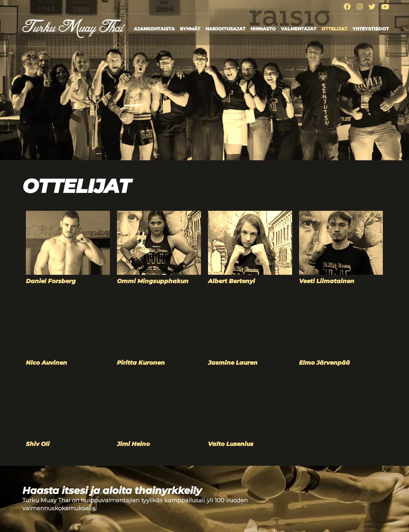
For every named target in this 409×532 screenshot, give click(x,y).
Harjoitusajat (225, 29)
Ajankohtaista (154, 29)
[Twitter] (372, 7)
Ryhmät (190, 29)
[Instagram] (360, 7)
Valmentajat (299, 29)
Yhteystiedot (371, 29)
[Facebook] (347, 7)
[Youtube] (385, 7)
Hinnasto (263, 29)
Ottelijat (334, 29)
